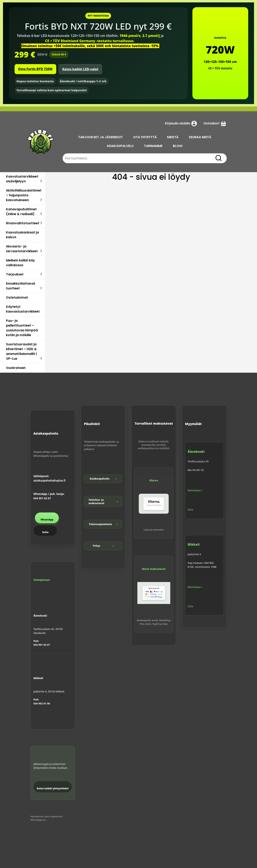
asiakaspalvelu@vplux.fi (49, 481)
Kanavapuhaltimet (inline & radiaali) (21, 212)
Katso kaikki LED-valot (80, 69)
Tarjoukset (15, 274)
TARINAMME (154, 146)
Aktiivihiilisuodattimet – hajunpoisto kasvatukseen (24, 195)
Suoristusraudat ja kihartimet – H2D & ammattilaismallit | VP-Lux (21, 351)
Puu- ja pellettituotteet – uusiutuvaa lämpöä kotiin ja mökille (22, 328)
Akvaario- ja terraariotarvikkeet (22, 249)
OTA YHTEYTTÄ (146, 137)
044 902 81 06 (42, 703)
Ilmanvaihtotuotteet (23, 223)
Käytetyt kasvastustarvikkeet (23, 309)
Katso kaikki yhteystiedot (53, 788)
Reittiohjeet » (195, 490)
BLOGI (178, 146)
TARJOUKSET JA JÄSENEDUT (101, 137)
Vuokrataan (16, 368)
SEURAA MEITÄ (201, 137)
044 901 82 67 (42, 498)
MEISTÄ (173, 137)
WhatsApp (47, 520)
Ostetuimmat (17, 297)
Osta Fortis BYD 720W (35, 69)
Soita (45, 532)
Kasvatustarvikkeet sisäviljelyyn (22, 179)
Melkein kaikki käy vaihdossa (20, 263)
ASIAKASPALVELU (121, 146)
